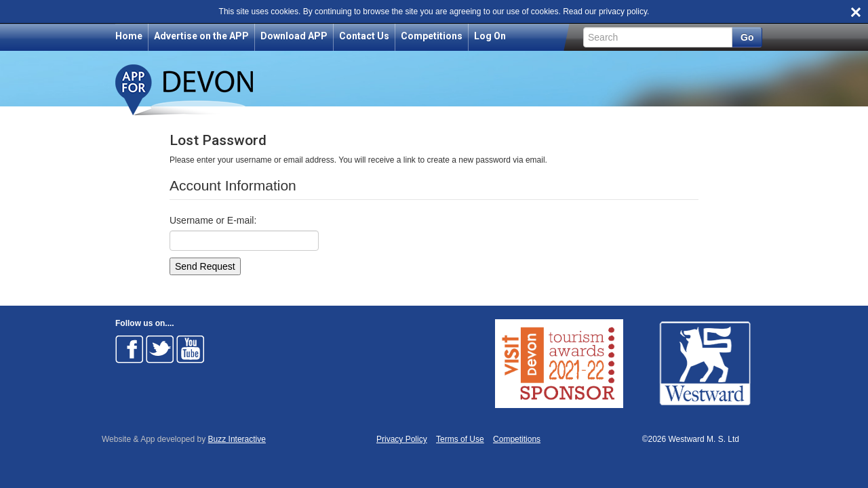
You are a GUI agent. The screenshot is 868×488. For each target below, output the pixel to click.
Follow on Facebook (130, 349)
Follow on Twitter (160, 349)
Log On (490, 36)
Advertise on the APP (201, 36)
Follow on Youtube (191, 349)
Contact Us (364, 36)
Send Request (205, 266)
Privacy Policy (402, 440)
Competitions (432, 36)
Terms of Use (460, 440)
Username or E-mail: (213, 220)
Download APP (294, 36)
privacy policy (623, 12)
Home (129, 36)
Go (747, 37)
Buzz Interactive (237, 439)
